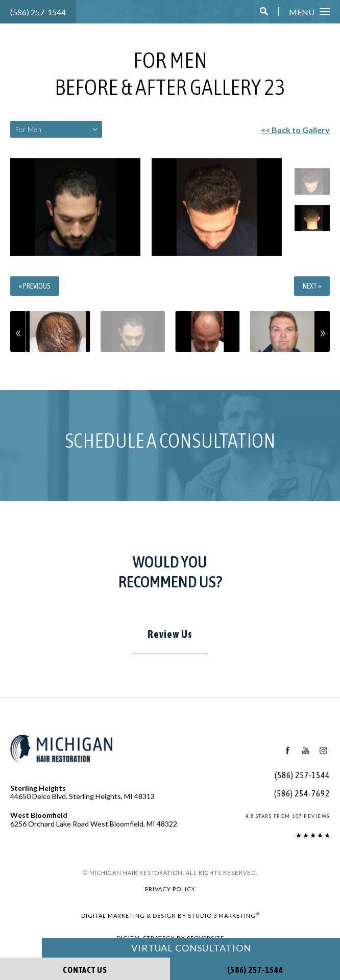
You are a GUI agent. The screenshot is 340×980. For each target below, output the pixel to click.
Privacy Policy (170, 889)
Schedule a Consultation (170, 440)
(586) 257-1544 (39, 12)
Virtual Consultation (191, 948)
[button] (265, 12)
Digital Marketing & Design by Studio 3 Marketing (170, 915)
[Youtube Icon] (305, 751)
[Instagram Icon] (323, 751)
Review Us (170, 634)
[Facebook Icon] (287, 751)
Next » (312, 286)
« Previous (34, 286)
